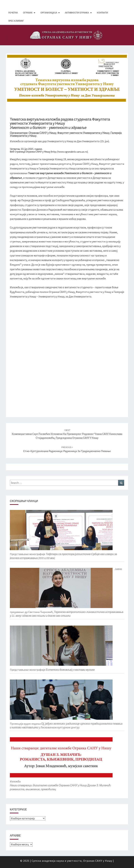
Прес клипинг (16, 21)
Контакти (102, 13)
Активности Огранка (77, 13)
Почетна (13, 13)
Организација (49, 13)
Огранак (28, 13)
